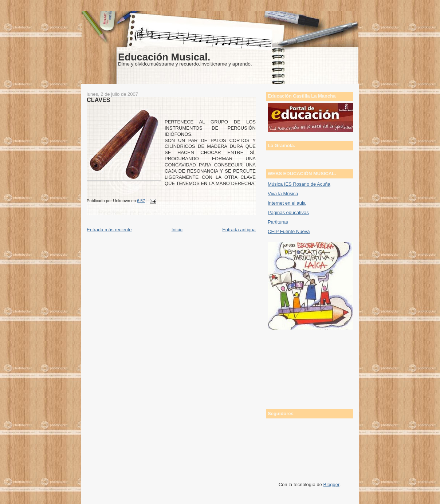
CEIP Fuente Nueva (289, 231)
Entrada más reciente (109, 230)
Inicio (177, 230)
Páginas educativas (288, 212)
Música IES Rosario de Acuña (299, 184)
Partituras (278, 222)
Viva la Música (283, 194)
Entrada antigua (239, 230)
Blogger (331, 485)
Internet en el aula (287, 203)
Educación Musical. (164, 57)
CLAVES (99, 100)
